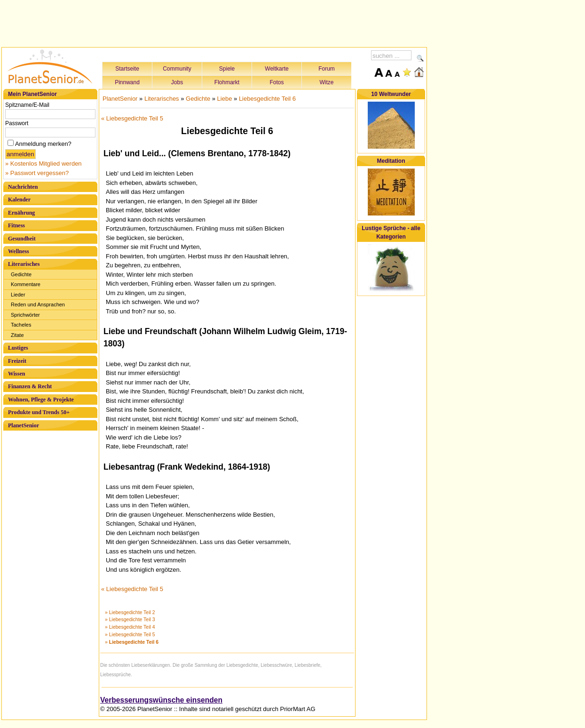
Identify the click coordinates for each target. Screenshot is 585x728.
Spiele (227, 69)
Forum (327, 69)
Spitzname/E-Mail (27, 105)
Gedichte (21, 274)
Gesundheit (22, 239)
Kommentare (26, 284)
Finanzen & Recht (30, 386)
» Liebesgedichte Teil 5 (130, 634)
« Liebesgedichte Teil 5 (132, 118)
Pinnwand (127, 82)
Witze (327, 82)
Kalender (19, 200)
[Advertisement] (214, 22)
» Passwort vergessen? (37, 173)
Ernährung (21, 213)
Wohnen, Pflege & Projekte (41, 400)
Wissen (16, 374)
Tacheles (21, 325)
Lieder (18, 295)
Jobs (177, 82)
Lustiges (18, 348)
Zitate (17, 335)
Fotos (277, 82)
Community (177, 69)
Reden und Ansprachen (38, 304)
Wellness (19, 251)
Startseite (127, 69)
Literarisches (24, 264)
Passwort (17, 123)
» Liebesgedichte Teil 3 (130, 619)
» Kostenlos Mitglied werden (43, 164)
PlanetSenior (24, 425)
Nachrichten (23, 187)
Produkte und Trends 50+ (39, 412)
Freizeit (17, 361)
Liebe (225, 99)
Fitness (16, 225)
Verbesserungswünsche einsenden (161, 700)
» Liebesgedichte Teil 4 (130, 627)
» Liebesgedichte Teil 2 (130, 612)
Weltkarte (277, 69)
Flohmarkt (227, 82)
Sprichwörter (25, 315)
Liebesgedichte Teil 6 (267, 99)
